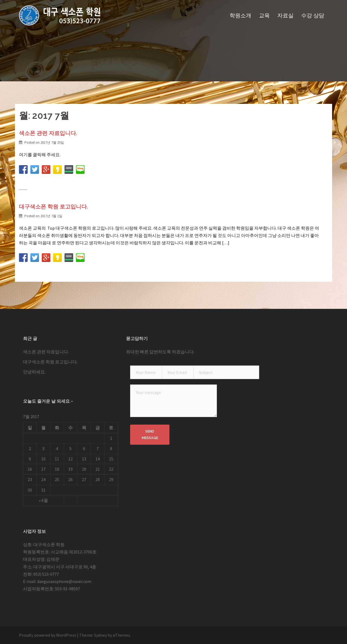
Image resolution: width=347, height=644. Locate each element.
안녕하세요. (34, 372)
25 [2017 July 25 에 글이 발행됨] (57, 479)
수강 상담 (313, 15)
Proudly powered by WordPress (48, 635)
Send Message (150, 435)
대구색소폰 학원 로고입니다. (53, 207)
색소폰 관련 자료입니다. (48, 133)
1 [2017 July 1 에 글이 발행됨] (111, 438)
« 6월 (43, 500)
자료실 (285, 15)
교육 (264, 15)
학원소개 (240, 15)
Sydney (100, 635)
